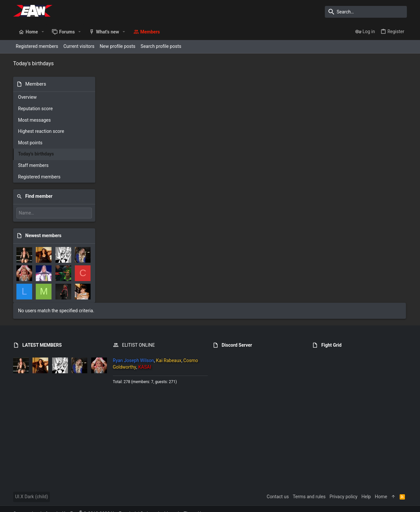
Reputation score (35, 109)
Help (366, 480)
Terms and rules (309, 480)
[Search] (366, 12)
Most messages (34, 120)
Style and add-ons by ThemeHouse (176, 497)
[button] (42, 32)
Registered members (39, 177)
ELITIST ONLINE (138, 329)
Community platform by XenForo (75, 497)
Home (381, 480)
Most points (30, 143)
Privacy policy (343, 480)
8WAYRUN (98, 504)
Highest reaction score (41, 131)
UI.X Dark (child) (31, 480)
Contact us (278, 480)
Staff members (33, 165)
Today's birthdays (36, 154)
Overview (27, 97)
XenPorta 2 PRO (30, 504)
